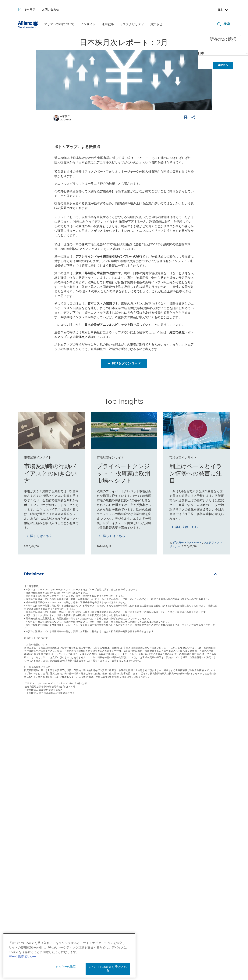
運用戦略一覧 (117, 758)
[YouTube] (114, 897)
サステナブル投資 (162, 769)
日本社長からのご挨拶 (34, 774)
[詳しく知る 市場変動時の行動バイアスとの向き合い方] (38, 537)
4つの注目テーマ (74, 822)
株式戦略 (112, 769)
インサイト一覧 (75, 758)
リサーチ (112, 817)
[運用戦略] (108, 25)
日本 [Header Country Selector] (223, 10)
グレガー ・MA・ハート (187, 543)
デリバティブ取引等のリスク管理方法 (136, 970)
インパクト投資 (160, 777)
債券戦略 (112, 777)
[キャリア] (27, 10)
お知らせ (200, 758)
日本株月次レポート (76, 791)
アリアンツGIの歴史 (32, 814)
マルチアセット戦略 (120, 786)
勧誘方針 (152, 959)
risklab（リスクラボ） (122, 808)
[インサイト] (88, 25)
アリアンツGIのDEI (32, 853)
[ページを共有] (194, 118)
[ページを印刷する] (186, 118)
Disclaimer (34, 574)
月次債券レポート (74, 814)
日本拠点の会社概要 (32, 783)
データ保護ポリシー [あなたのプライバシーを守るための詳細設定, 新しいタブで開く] (22, 971)
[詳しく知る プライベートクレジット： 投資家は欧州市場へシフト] (111, 537)
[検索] (223, 25)
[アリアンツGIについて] (59, 25)
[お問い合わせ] (51, 10)
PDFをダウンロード (126, 364)
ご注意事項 (190, 964)
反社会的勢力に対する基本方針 (184, 959)
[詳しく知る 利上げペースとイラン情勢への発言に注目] (184, 527)
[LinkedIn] (134, 897)
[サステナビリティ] (132, 25)
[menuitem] (59, 24)
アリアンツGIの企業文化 (36, 836)
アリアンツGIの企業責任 (36, 845)
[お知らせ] (156, 25)
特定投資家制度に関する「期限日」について (146, 964)
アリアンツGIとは (31, 805)
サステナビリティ (164, 758)
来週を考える (71, 783)
